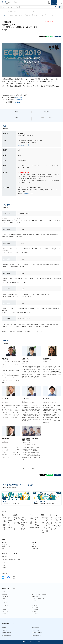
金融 (43, 523)
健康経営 (10, 520)
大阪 (11, 15)
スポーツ (54, 526)
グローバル (24, 522)
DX (36, 519)
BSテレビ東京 (35, 607)
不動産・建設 (48, 524)
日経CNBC (4, 609)
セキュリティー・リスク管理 (31, 522)
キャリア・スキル (54, 519)
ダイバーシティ (17, 529)
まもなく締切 (5, 545)
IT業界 (44, 527)
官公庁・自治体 (44, 531)
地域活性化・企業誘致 (17, 519)
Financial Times (35, 596)
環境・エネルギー (24, 520)
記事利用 (4, 628)
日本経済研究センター (7, 612)
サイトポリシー (6, 562)
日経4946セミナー (36, 592)
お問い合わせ (5, 557)
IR (8, 522)
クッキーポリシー (6, 565)
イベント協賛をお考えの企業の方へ (11, 559)
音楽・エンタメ (54, 529)
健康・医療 (54, 523)
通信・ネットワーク (38, 525)
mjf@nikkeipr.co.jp (28, 193)
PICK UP (34, 543)
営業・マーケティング (5, 529)
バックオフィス (10, 525)
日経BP (3, 599)
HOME (3, 12)
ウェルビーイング (24, 529)
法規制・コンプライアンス (24, 526)
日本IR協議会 (34, 612)
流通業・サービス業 (48, 519)
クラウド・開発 (38, 522)
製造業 (44, 517)
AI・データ (38, 517)
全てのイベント (36, 549)
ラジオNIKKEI (35, 609)
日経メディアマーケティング (38, 599)
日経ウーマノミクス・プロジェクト (39, 594)
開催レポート (35, 547)
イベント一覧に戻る (31, 469)
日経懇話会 (4, 614)
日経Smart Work (5, 596)
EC (44, 15)
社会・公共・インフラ (17, 524)
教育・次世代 (59, 520)
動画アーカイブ (6, 547)
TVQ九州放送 (34, 605)
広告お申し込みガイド (37, 633)
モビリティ (38, 528)
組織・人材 (10, 518)
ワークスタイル (5, 521)
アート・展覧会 (59, 526)
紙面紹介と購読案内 (7, 635)
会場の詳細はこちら (23, 145)
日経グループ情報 (36, 630)
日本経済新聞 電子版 (37, 635)
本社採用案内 (5, 630)
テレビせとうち (5, 607)
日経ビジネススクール (7, 592)
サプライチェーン (31, 528)
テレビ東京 (34, 601)
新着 (33, 545)
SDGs (22, 517)
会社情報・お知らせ (7, 633)
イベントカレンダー (7, 543)
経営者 (5, 517)
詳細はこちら (19, 97)
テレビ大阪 (4, 603)
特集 (3, 549)
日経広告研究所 (35, 614)
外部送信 (4, 568)
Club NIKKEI (4, 594)
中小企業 (48, 528)
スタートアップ (5, 525)
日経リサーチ (5, 601)
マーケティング (51, 15)
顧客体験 (28, 15)
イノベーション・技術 (31, 518)
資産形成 (59, 517)
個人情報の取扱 (36, 628)
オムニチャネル (37, 15)
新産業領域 (48, 531)
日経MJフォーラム (19, 15)
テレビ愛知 (34, 603)
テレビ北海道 (5, 605)
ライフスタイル (59, 523)
